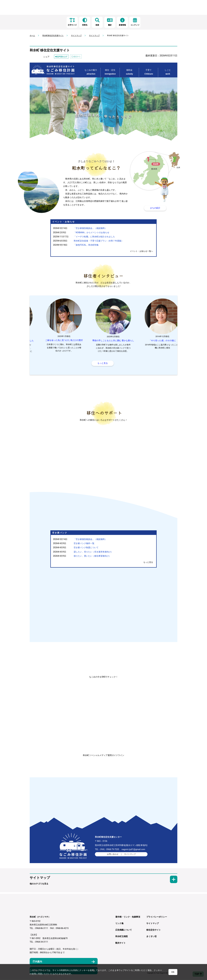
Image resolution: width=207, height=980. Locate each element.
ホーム (32, 36)
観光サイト (120, 943)
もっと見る (148, 563)
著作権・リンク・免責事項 (128, 917)
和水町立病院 (122, 937)
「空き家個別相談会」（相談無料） (90, 228)
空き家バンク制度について (86, 548)
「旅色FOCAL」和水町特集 (86, 245)
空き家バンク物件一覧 (84, 544)
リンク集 (119, 924)
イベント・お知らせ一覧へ (141, 251)
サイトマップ (76, 36)
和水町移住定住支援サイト (53, 36)
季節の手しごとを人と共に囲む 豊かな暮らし (153, 340)
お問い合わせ (113, 855)
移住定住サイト (154, 930)
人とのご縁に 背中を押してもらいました (54, 341)
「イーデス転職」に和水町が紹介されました (94, 237)
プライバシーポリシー (157, 917)
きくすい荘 (151, 937)
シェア (46, 57)
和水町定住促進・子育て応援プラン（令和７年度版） (98, 241)
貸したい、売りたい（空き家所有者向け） (93, 552)
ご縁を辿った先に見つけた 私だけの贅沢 (103, 340)
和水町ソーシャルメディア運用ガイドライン (103, 756)
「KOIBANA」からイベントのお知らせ (91, 232)
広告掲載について (124, 930)
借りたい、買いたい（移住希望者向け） (92, 557)
